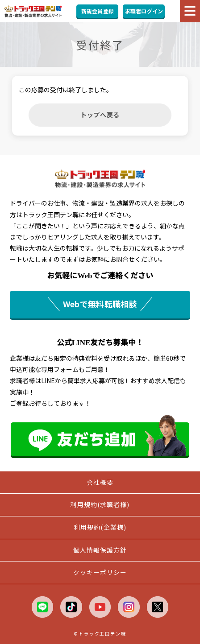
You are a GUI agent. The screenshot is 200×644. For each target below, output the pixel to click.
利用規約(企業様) (100, 527)
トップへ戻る (100, 115)
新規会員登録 (98, 11)
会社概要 (100, 482)
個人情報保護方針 (100, 550)
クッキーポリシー (100, 572)
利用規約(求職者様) (100, 504)
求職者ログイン (144, 11)
